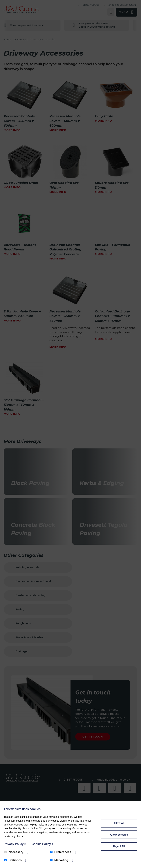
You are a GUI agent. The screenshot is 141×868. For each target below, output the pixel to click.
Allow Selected (119, 835)
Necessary (14, 852)
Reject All (119, 846)
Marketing (59, 860)
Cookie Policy (43, 844)
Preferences (61, 852)
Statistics (13, 860)
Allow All (119, 823)
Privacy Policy (15, 844)
